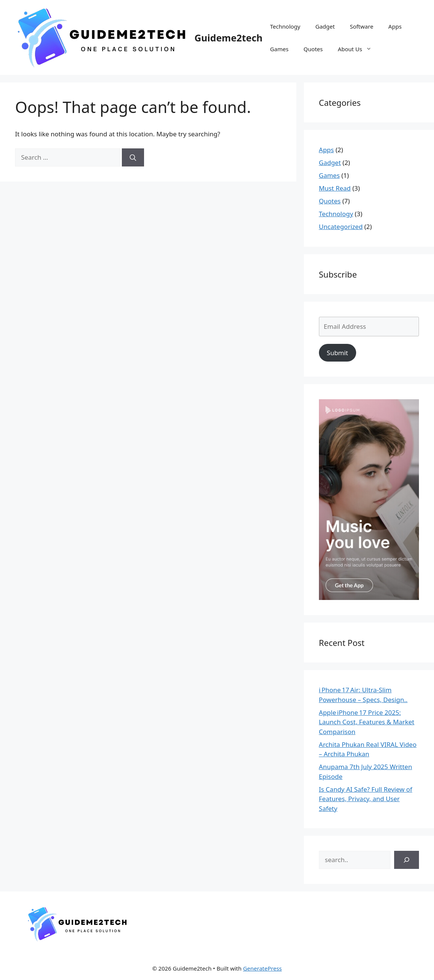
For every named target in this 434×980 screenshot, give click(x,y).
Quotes (313, 49)
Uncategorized (341, 227)
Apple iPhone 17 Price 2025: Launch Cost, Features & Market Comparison (367, 722)
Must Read (335, 188)
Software (361, 26)
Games (279, 49)
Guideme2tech (228, 38)
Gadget (325, 26)
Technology (285, 26)
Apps (395, 26)
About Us (358, 49)
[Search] (133, 157)
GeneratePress (262, 968)
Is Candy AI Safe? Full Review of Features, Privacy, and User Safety (366, 799)
